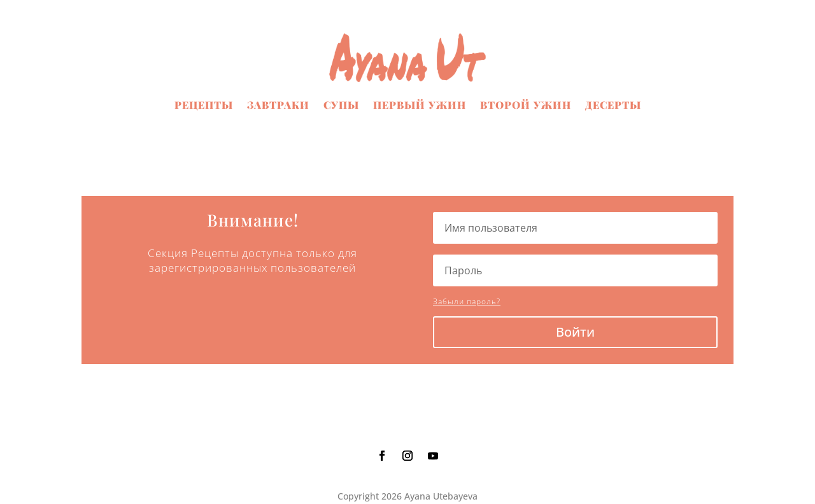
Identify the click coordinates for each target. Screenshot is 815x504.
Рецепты (204, 105)
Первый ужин (420, 105)
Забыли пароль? (467, 301)
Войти (575, 332)
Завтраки (278, 105)
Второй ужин (526, 105)
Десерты (613, 105)
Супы (341, 105)
